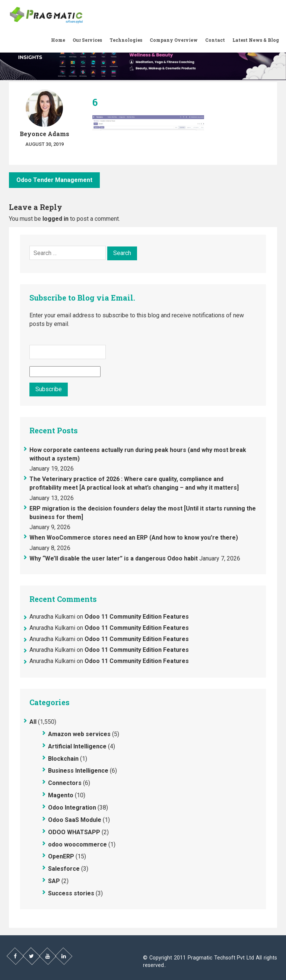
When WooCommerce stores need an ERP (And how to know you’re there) (134, 538)
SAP (54, 881)
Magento (61, 795)
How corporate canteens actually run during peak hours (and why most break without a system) (138, 454)
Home (58, 40)
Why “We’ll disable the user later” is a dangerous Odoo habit (114, 558)
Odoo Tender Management (54, 180)
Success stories (71, 893)
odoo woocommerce (77, 844)
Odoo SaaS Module (75, 820)
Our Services (87, 40)
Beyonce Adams (45, 134)
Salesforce (64, 869)
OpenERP (61, 856)
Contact (215, 40)
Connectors (65, 783)
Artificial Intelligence (77, 746)
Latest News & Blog (256, 40)
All (33, 722)
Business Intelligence (78, 771)
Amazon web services (79, 734)
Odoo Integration (72, 808)
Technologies (126, 40)
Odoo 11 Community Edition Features (137, 617)
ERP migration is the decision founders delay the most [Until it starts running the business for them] (143, 513)
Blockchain (63, 759)
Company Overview (174, 40)
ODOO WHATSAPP (74, 832)
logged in (55, 219)
